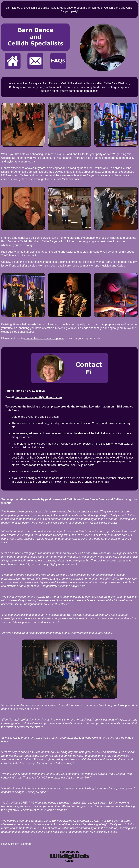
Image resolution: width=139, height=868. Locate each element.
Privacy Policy (10, 844)
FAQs (80, 465)
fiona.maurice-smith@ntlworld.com (39, 397)
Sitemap (26, 844)
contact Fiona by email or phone (44, 338)
